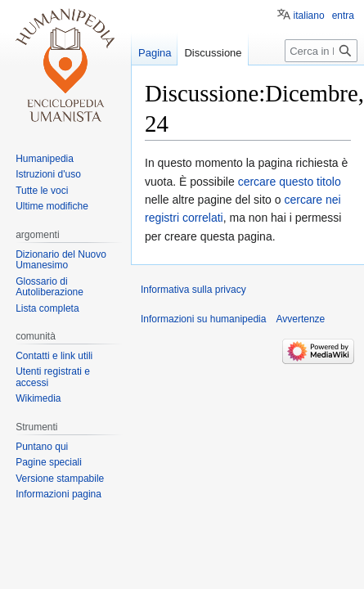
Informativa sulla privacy (193, 290)
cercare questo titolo (290, 182)
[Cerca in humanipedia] (321, 51)
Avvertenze (300, 319)
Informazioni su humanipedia (203, 319)
